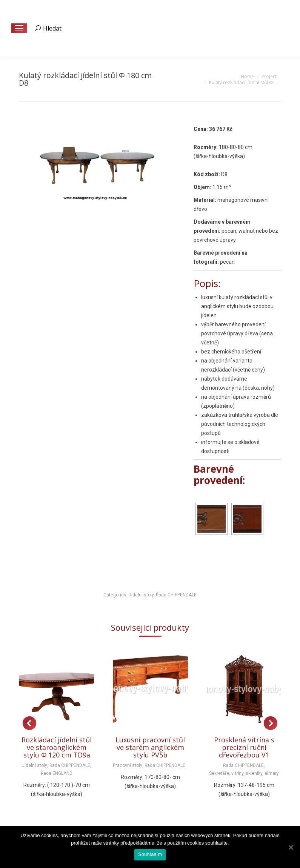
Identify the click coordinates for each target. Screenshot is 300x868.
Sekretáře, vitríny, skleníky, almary (244, 773)
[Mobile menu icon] (19, 28)
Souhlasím (150, 854)
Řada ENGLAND (57, 773)
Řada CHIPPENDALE (176, 595)
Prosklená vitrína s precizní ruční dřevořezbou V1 (244, 747)
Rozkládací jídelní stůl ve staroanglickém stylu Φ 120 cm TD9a (57, 747)
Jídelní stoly (141, 595)
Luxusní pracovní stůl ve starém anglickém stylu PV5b (150, 747)
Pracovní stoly (128, 765)
